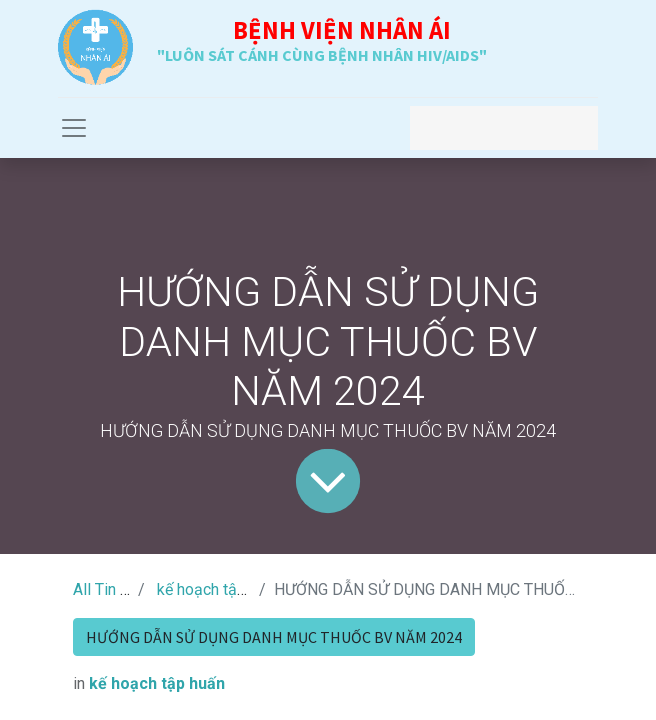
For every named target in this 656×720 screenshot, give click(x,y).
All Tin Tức (110, 589)
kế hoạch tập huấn (220, 589)
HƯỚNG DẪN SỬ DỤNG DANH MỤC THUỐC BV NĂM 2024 (274, 637)
